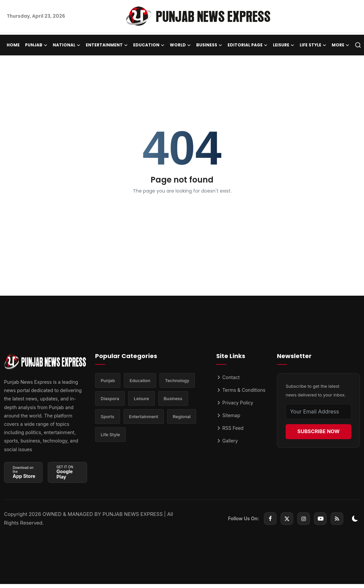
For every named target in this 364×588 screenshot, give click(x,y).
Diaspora (110, 398)
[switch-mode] (355, 519)
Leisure (141, 398)
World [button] (180, 45)
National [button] (67, 45)
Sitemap (228, 415)
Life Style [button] (313, 45)
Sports (108, 416)
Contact (228, 377)
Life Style (110, 434)
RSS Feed (230, 428)
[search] (358, 45)
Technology (177, 380)
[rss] (337, 519)
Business (173, 398)
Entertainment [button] (107, 45)
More (340, 45)
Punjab (108, 380)
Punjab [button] (36, 45)
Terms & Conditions (241, 390)
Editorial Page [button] (248, 45)
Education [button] (149, 45)
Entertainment (144, 416)
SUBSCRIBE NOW (318, 431)
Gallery (227, 441)
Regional (182, 416)
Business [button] (209, 45)
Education (140, 380)
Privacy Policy (235, 403)
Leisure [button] (284, 45)
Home (13, 45)
